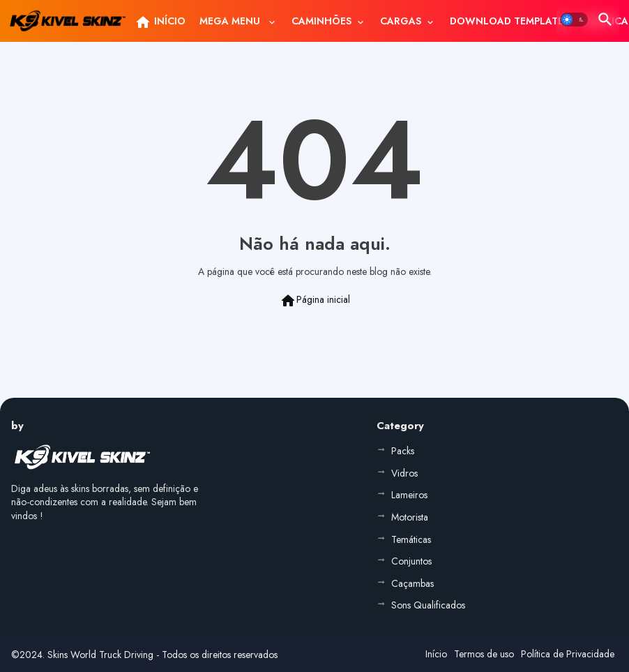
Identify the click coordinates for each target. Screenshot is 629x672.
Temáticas (411, 539)
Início (436, 654)
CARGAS (401, 21)
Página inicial (315, 301)
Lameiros (409, 495)
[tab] (160, 21)
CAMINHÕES (321, 21)
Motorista (410, 517)
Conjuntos (411, 561)
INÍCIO (160, 22)
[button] (574, 20)
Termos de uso (484, 654)
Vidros (404, 473)
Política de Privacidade (568, 654)
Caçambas (412, 583)
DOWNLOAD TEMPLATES (509, 21)
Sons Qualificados (428, 605)
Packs (403, 451)
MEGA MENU (231, 21)
